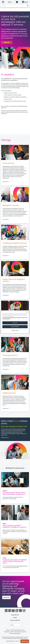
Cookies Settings (15, 330)
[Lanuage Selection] (15, 625)
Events (15, 618)
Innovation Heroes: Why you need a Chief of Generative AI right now (14, 493)
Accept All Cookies (15, 327)
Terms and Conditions (16, 630)
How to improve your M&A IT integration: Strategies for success (15, 526)
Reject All (15, 323)
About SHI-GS (15, 615)
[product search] (15, 6)
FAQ (12, 632)
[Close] (27, 312)
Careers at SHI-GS (15, 620)
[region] (15, 322)
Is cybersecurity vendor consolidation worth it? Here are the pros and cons (15, 561)
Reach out (7, 42)
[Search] (27, 6)
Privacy (8, 630)
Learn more (6, 182)
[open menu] (3, 2)
